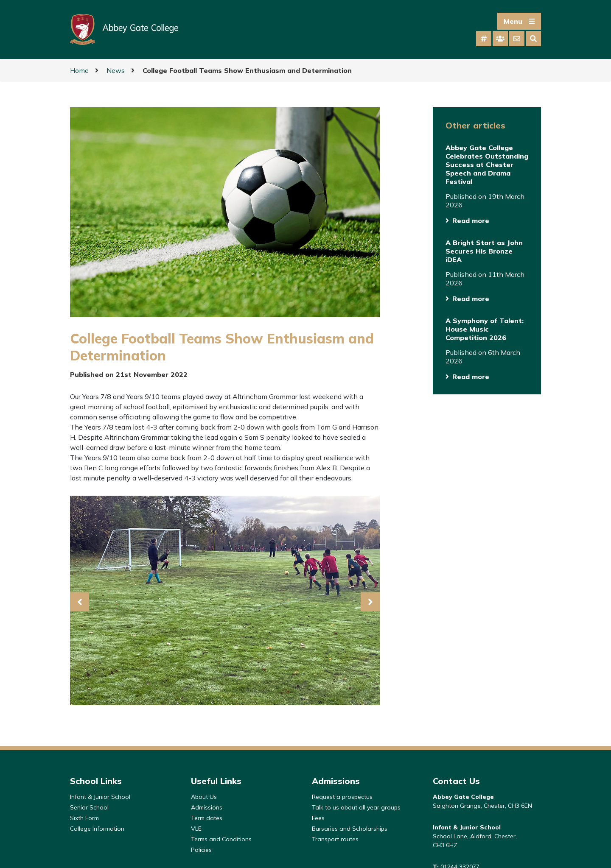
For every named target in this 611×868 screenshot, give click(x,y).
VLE (196, 829)
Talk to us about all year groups (356, 807)
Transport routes (335, 839)
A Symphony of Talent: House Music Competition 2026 (485, 329)
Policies (201, 850)
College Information (97, 829)
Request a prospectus (342, 797)
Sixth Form (84, 818)
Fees (318, 818)
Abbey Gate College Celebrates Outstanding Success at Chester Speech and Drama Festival (487, 165)
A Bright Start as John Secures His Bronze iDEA (484, 251)
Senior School (89, 807)
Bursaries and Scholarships (350, 829)
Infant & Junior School (100, 797)
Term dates (207, 818)
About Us (204, 797)
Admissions (207, 807)
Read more (471, 220)
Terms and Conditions (221, 839)
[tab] (484, 39)
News (116, 70)
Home (79, 70)
